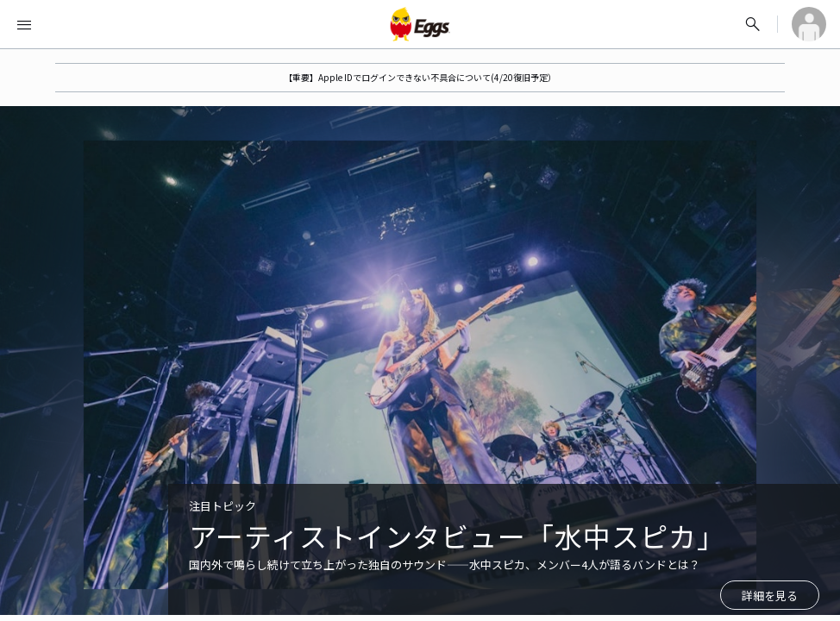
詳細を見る (770, 596)
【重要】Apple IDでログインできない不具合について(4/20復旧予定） (420, 77)
